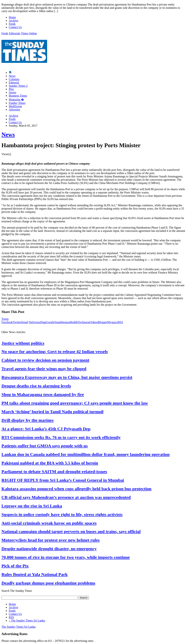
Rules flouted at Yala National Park (35, 574)
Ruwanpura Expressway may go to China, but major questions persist (67, 377)
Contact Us (15, 27)
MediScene (15, 106)
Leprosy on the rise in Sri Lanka (32, 506)
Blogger (103, 322)
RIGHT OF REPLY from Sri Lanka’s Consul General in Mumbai (63, 480)
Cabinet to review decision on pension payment (45, 360)
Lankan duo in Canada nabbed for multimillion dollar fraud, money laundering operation (86, 454)
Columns (14, 79)
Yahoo (94, 322)
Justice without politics (23, 343)
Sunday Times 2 (18, 86)
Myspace (113, 322)
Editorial (14, 82)
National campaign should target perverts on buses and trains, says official (71, 531)
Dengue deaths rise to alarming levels (36, 386)
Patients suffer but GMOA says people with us (45, 446)
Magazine (16, 99)
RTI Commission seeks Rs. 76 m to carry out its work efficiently (61, 437)
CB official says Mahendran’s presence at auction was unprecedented (66, 497)
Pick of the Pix (15, 566)
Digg (43, 322)
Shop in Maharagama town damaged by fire (43, 394)
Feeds (12, 24)
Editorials (15, 33)
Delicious (34, 322)
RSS (120, 322)
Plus (11, 89)
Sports (13, 92)
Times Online (29, 33)
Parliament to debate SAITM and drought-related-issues (54, 472)
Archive (14, 21)
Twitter (17, 322)
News (12, 76)
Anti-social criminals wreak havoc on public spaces (49, 523)
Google (50, 322)
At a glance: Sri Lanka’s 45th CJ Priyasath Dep (46, 429)
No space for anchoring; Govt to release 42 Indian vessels (55, 352)
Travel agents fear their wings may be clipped (44, 369)
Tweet (5, 319)
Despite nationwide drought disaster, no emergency (49, 549)
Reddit (74, 322)
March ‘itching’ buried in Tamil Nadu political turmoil (53, 412)
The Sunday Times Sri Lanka (27, 621)
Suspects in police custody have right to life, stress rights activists (62, 514)
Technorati (84, 322)
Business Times (18, 96)
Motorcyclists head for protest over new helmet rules (50, 540)
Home (12, 17)
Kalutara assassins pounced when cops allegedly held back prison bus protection (76, 489)
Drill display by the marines (27, 420)
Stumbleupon (62, 322)
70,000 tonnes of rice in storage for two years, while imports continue (66, 557)
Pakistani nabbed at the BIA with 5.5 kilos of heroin (50, 463)
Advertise (14, 110)
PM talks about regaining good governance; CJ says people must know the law (75, 403)
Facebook (7, 322)
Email (25, 322)
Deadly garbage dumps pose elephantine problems (48, 583)
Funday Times (17, 103)
